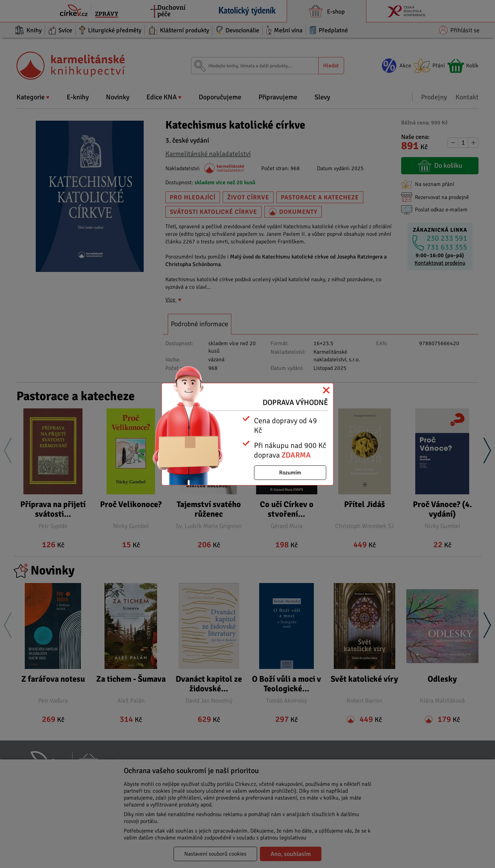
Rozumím (290, 473)
